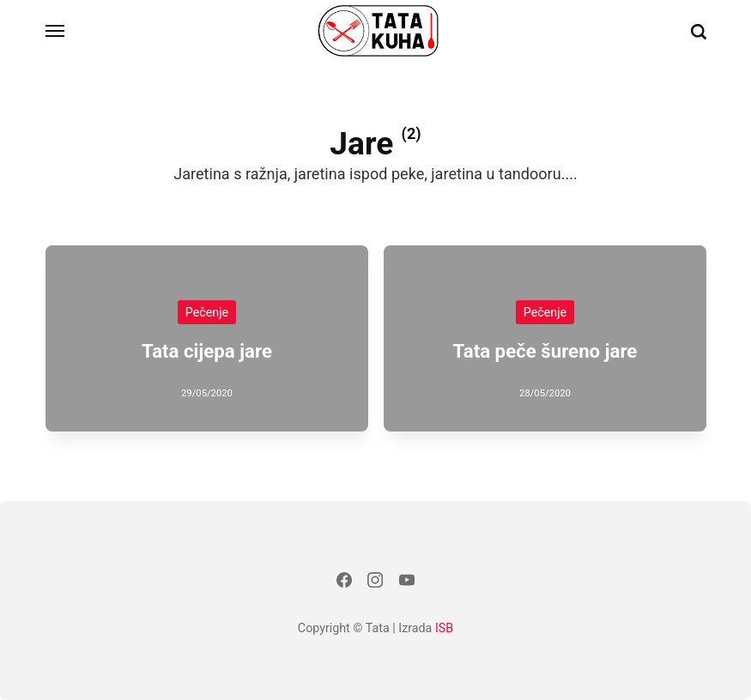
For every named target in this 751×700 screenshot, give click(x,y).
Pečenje (206, 311)
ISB (444, 628)
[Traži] (699, 31)
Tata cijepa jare (206, 350)
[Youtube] (407, 583)
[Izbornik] (56, 31)
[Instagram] (375, 583)
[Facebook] (344, 583)
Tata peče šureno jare (545, 350)
